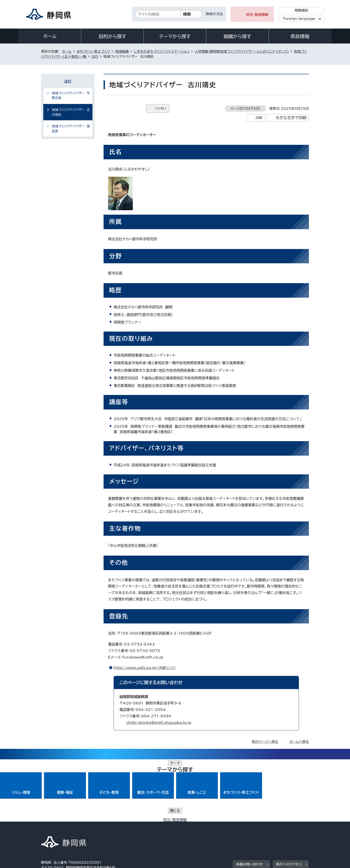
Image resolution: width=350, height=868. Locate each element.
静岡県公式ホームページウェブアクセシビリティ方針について (190, 830)
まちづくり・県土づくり (93, 51)
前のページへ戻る (265, 742)
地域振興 (122, 51)
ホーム (50, 36)
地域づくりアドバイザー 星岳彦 (71, 129)
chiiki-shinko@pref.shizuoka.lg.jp (159, 723)
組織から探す (237, 36)
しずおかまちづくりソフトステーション (162, 51)
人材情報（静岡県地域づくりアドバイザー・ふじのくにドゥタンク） (242, 51)
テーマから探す (175, 36)
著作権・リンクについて (62, 830)
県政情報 (300, 36)
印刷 (259, 118)
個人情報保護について (112, 830)
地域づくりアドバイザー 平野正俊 (71, 96)
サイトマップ (288, 830)
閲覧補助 (301, 10)
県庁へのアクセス (289, 802)
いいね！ (161, 108)
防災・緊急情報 (257, 15)
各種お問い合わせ (249, 802)
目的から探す (112, 36)
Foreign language (299, 19)
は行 (95, 57)
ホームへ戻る (299, 742)
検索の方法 (214, 14)
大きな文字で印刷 (291, 118)
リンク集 (257, 830)
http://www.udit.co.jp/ (147, 668)
